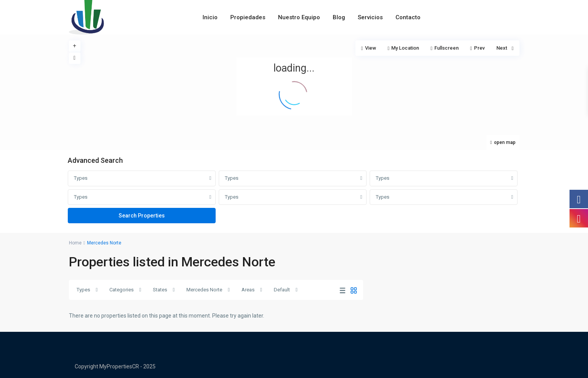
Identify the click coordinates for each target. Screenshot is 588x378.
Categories (121, 290)
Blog (339, 17)
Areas (248, 290)
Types (81, 178)
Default (282, 290)
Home (75, 243)
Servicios (370, 17)
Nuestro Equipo (299, 17)
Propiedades (248, 17)
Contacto (408, 17)
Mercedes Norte (204, 290)
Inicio (210, 17)
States (160, 290)
